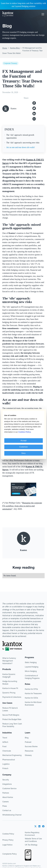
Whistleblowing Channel (12, 815)
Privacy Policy (8, 840)
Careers (6, 802)
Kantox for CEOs (31, 698)
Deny (23, 453)
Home (5, 48)
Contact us (7, 810)
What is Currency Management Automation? (9, 661)
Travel (5, 738)
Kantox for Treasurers (33, 693)
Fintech (5, 768)
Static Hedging (31, 662)
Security (6, 780)
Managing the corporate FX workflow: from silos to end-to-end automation (22, 506)
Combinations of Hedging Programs (32, 677)
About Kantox (8, 797)
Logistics (6, 764)
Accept (23, 441)
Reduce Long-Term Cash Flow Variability (12, 725)
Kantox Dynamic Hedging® (9, 676)
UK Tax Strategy (31, 845)
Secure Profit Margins (11, 715)
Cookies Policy (8, 834)
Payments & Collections (12, 697)
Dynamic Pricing (9, 693)
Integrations (7, 784)
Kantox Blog (15, 48)
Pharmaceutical (9, 760)
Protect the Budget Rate (12, 719)
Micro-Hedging (31, 671)
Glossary (28, 755)
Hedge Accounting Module (10, 683)
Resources (29, 751)
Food (4, 746)
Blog (27, 738)
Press (5, 806)
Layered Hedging (32, 667)
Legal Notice (7, 845)
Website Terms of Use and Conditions (33, 840)
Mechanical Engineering (12, 755)
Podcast (28, 742)
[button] (42, 14)
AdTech (5, 742)
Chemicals (7, 751)
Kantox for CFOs (31, 689)
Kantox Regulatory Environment (32, 834)
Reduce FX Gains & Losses (10, 709)
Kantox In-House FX (10, 688)
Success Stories (31, 746)
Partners (6, 793)
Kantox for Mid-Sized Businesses (33, 704)
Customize (24, 447)
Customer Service (9, 788)
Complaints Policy (10, 854)
